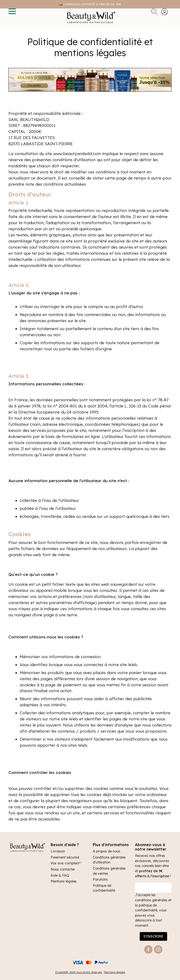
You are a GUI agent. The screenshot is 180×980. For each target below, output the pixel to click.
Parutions (100, 879)
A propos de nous (107, 851)
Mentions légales (64, 881)
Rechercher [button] (154, 12)
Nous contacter (63, 869)
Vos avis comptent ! (66, 863)
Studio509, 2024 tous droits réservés (79, 972)
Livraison (58, 851)
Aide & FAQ (60, 875)
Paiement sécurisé (65, 857)
